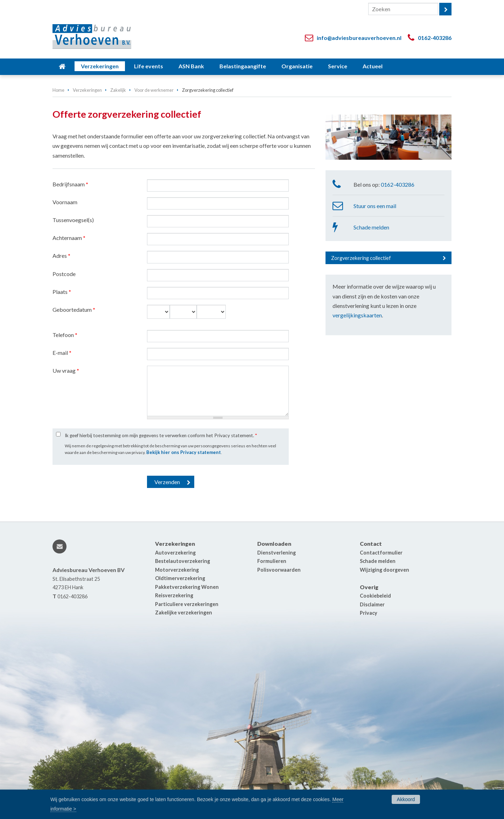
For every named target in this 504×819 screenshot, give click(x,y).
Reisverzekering (174, 595)
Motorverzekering (177, 570)
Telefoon (65, 335)
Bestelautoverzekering (183, 561)
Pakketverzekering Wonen (187, 587)
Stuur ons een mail (375, 206)
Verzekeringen (87, 90)
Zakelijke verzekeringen (184, 612)
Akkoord (406, 799)
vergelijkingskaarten (357, 315)
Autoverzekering (175, 553)
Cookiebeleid (375, 596)
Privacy (369, 613)
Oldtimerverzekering (180, 578)
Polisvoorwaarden (279, 570)
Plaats (62, 292)
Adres (61, 256)
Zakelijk (118, 90)
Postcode (64, 274)
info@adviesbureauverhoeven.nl (359, 38)
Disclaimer (372, 604)
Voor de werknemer (154, 90)
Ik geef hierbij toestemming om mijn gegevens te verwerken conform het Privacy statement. (161, 435)
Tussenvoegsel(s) (73, 220)
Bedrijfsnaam (70, 184)
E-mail (62, 353)
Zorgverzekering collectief (361, 258)
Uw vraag (66, 370)
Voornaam (65, 202)
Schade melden (371, 227)
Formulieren (272, 561)
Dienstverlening (276, 553)
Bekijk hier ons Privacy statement (184, 452)
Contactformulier (381, 553)
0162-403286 (435, 38)
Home (58, 90)
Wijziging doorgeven (384, 570)
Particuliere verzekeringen (187, 604)
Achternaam (69, 238)
